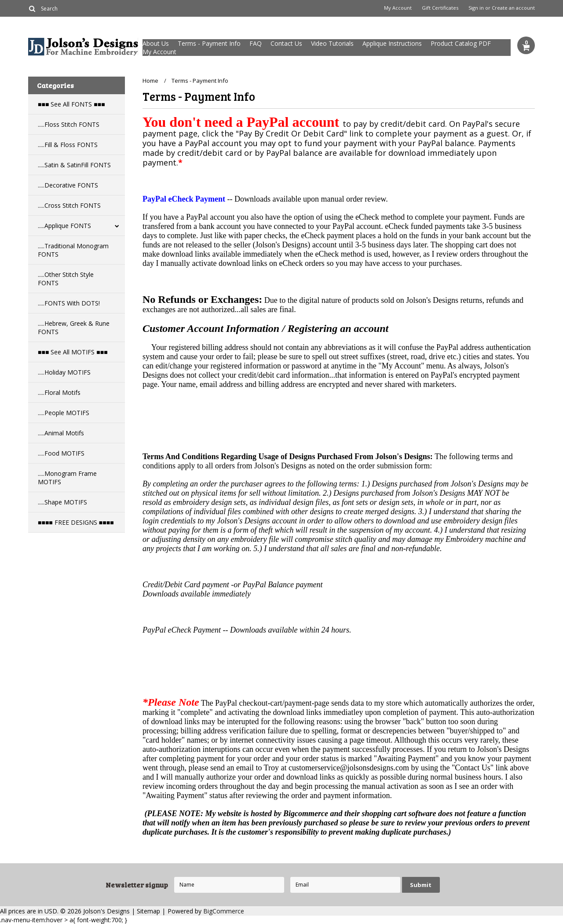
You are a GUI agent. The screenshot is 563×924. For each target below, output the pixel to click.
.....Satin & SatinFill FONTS (74, 165)
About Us (156, 43)
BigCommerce (224, 911)
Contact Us (286, 43)
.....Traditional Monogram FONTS (73, 250)
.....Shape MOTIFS (62, 502)
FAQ (256, 43)
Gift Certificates (440, 8)
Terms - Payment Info (209, 43)
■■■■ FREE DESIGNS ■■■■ (76, 522)
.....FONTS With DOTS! (69, 303)
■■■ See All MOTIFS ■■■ (73, 352)
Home (150, 81)
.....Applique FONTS (64, 226)
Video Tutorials (332, 43)
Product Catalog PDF (461, 43)
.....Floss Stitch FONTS (69, 124)
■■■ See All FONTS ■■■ (71, 104)
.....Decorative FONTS (68, 185)
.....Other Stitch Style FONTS (66, 279)
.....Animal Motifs (61, 433)
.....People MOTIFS (64, 413)
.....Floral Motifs (59, 392)
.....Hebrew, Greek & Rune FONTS (74, 328)
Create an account (513, 8)
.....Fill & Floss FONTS (68, 145)
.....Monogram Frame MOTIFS (67, 478)
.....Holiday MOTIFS (64, 372)
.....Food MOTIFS (61, 453)
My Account (398, 8)
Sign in (476, 8)
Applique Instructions (392, 43)
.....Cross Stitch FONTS (69, 205)
